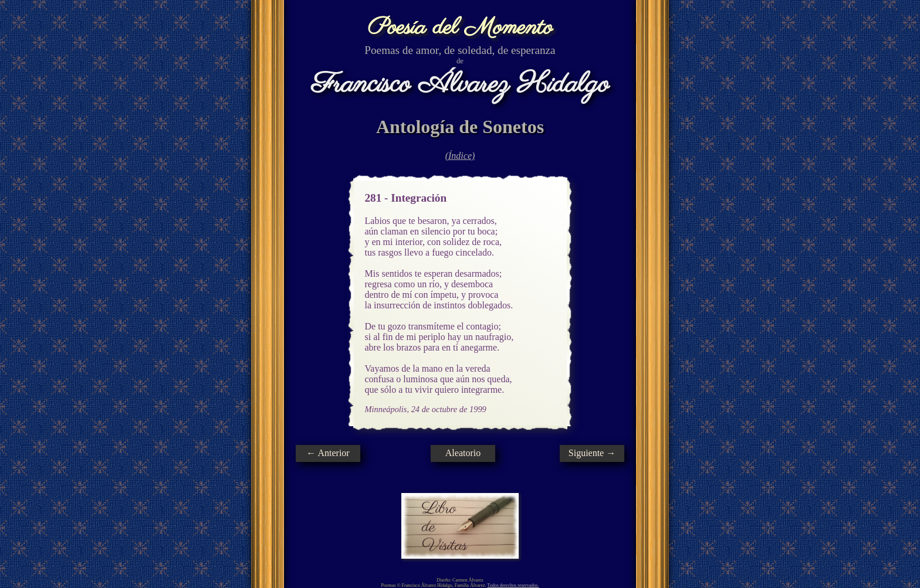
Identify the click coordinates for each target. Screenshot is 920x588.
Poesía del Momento (460, 28)
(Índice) (460, 156)
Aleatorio (463, 453)
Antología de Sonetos (460, 127)
